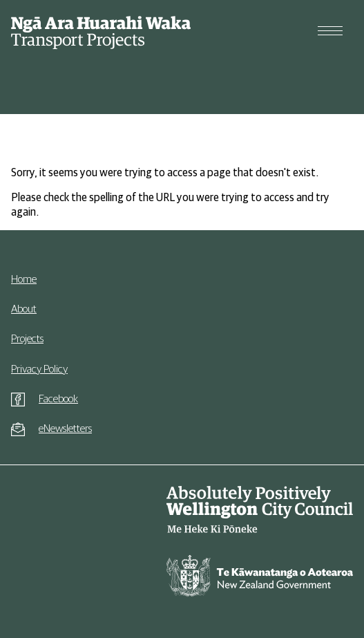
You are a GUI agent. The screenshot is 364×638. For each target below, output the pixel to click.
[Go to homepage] (101, 31)
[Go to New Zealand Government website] (260, 579)
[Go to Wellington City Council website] (260, 510)
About (24, 309)
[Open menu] (330, 31)
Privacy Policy (39, 369)
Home (24, 279)
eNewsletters (65, 429)
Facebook (58, 399)
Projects (27, 339)
